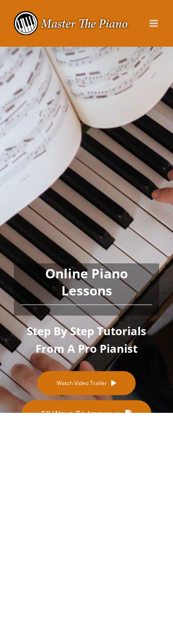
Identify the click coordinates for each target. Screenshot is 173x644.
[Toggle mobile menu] (154, 23)
